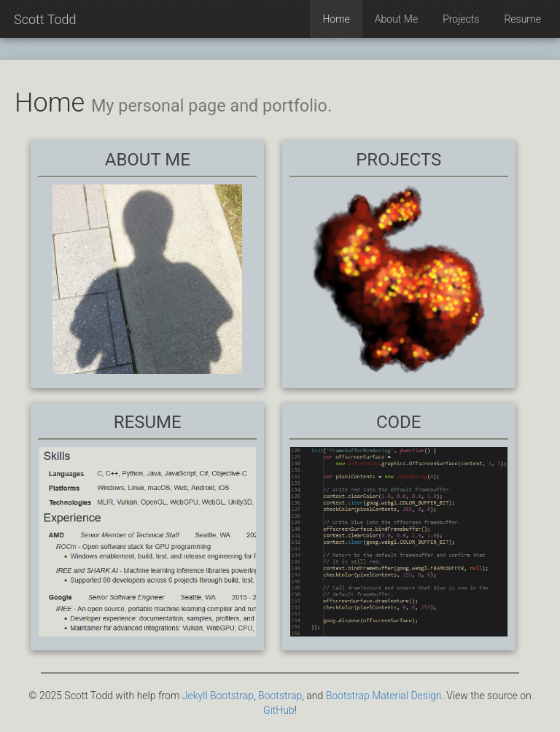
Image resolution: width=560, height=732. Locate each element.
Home (336, 19)
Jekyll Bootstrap (218, 696)
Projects (461, 19)
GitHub (279, 710)
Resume (522, 19)
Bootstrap (280, 696)
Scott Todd (45, 19)
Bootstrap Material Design (384, 696)
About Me (396, 19)
